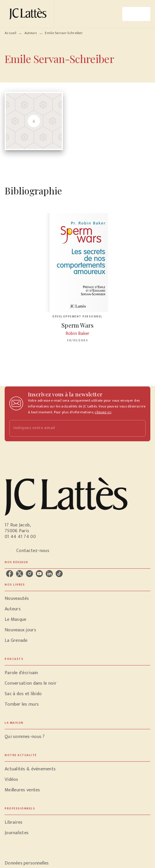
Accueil (10, 33)
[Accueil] (29, 14)
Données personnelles (27, 863)
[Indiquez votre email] (70, 428)
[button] (77, 599)
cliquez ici (103, 412)
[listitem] (10, 574)
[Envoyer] (139, 428)
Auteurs (31, 33)
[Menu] (136, 14)
